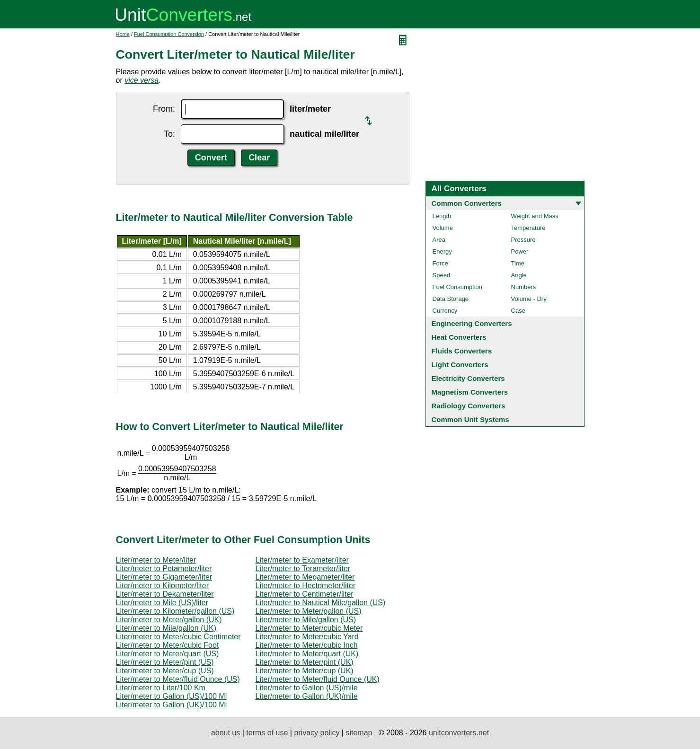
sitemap (359, 733)
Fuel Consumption (458, 287)
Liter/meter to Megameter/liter (305, 577)
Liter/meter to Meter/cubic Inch (307, 645)
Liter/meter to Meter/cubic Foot (168, 645)
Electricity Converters (468, 378)
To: (169, 134)
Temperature (528, 228)
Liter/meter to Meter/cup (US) (165, 671)
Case (518, 311)
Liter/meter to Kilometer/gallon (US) (175, 611)
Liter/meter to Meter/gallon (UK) (169, 620)
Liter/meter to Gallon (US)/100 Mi (172, 696)
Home (123, 34)
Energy (442, 251)
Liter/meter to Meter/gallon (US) (309, 611)
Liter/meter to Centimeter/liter (305, 594)
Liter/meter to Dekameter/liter (165, 594)
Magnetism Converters (470, 392)
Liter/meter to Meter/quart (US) (168, 654)
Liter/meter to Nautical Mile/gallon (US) (321, 603)
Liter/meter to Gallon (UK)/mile (307, 696)
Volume (443, 228)
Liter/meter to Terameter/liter (303, 568)
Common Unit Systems (470, 419)
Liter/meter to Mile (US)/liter (162, 603)
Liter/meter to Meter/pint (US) (165, 662)
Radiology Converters (469, 406)
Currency (445, 311)
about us (226, 733)
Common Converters (467, 203)
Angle (519, 275)
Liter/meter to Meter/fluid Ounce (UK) (318, 679)
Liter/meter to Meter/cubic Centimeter (178, 637)
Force (440, 263)
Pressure (523, 240)
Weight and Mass (535, 216)
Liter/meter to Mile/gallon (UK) (166, 628)
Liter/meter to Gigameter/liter (164, 577)
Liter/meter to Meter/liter (156, 560)
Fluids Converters (462, 351)
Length (442, 216)
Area (439, 240)
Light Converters (460, 365)
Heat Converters (459, 337)
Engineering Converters (472, 323)
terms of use (267, 733)
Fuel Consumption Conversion (169, 34)
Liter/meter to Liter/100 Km (161, 688)
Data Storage (451, 299)
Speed (442, 275)
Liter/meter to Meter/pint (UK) (305, 662)
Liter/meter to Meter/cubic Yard (307, 637)
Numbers (524, 287)
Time (518, 263)
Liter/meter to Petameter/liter (164, 568)
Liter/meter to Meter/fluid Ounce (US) (178, 679)
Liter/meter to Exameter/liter (302, 560)
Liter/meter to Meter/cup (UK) (305, 671)
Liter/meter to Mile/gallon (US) (306, 620)
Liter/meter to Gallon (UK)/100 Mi (172, 705)
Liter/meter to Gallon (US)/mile (307, 688)
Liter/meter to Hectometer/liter (306, 586)
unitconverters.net (459, 733)
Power (520, 251)
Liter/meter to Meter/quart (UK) (307, 654)
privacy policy (317, 733)
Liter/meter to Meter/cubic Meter (309, 628)
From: (164, 109)
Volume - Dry (529, 299)
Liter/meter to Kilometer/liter (163, 586)
